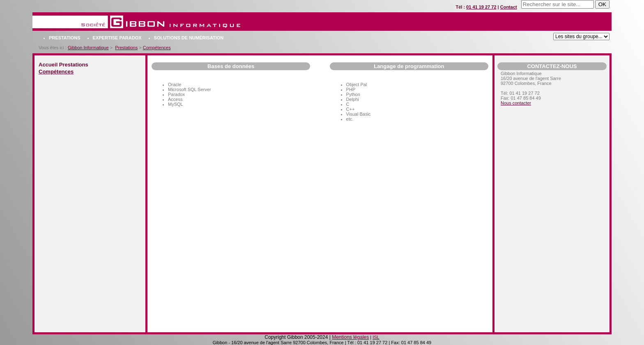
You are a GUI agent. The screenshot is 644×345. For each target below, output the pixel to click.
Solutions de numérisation (189, 38)
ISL (376, 337)
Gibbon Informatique (88, 48)
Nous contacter (516, 103)
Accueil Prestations (63, 65)
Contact (509, 7)
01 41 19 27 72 (481, 7)
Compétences (157, 48)
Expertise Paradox (117, 38)
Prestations (65, 38)
